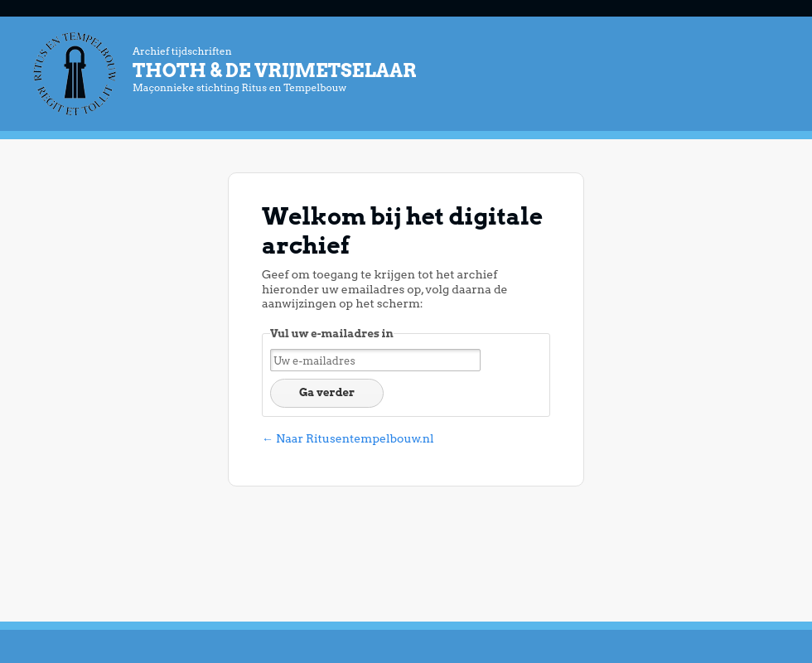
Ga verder (327, 392)
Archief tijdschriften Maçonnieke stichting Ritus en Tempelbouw (456, 69)
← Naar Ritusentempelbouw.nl (348, 438)
